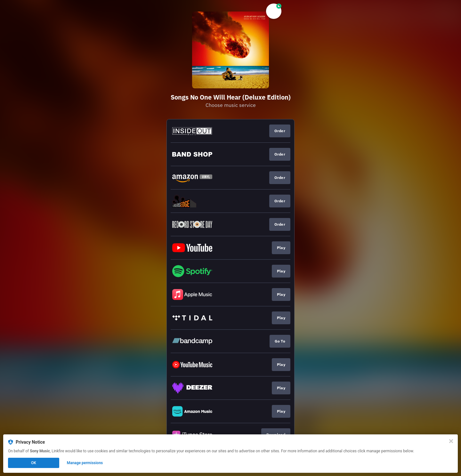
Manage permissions (85, 463)
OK (34, 463)
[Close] (451, 441)
